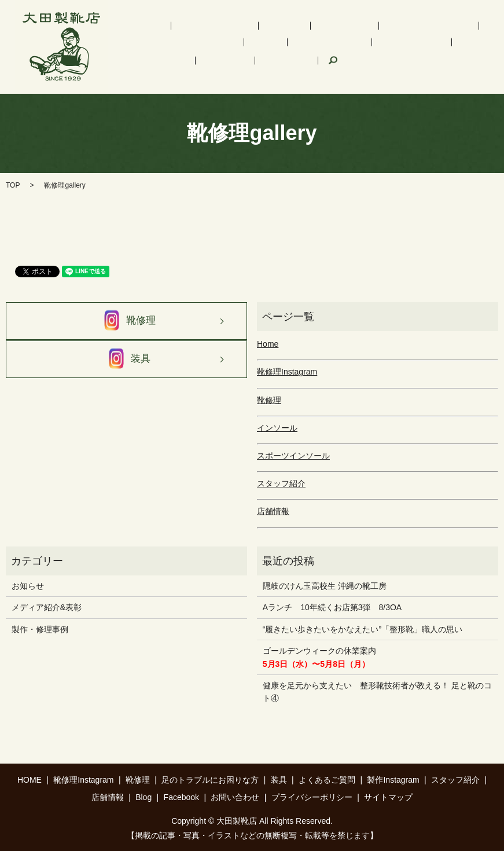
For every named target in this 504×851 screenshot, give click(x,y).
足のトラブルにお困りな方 (174, 44)
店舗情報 (141, 64)
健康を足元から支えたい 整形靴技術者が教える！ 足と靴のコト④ (377, 692)
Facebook (187, 64)
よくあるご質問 (289, 44)
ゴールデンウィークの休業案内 (319, 657)
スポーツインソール (356, 27)
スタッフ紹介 (417, 44)
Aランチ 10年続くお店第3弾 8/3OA (332, 607)
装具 (242, 44)
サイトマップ (388, 797)
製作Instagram (355, 44)
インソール (288, 27)
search (225, 64)
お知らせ (28, 586)
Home (268, 344)
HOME (137, 27)
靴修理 (244, 27)
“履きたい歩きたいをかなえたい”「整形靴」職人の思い (363, 629)
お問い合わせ (235, 797)
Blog (144, 797)
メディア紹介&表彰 (47, 607)
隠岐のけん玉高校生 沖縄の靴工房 (325, 586)
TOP (13, 185)
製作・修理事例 (40, 629)
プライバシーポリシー (312, 797)
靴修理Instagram (191, 27)
